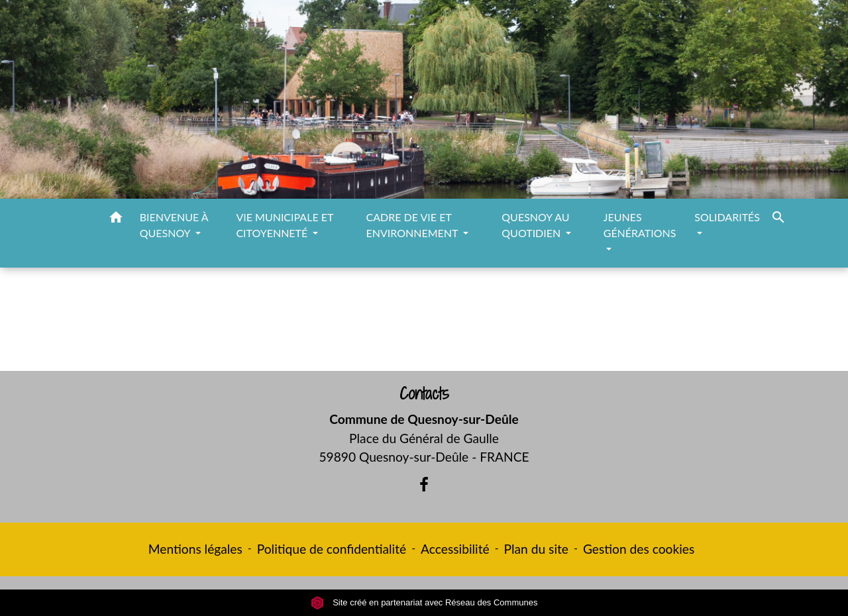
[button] (116, 219)
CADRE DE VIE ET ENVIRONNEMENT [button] (414, 225)
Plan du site (536, 549)
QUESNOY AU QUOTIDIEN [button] (535, 225)
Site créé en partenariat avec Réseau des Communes (424, 602)
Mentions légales (195, 549)
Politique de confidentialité (332, 549)
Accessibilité (455, 549)
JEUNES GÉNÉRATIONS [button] (640, 225)
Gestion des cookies (639, 549)
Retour (424, 325)
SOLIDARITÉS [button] (727, 217)
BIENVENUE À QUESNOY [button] (174, 225)
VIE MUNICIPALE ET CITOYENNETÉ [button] (285, 225)
